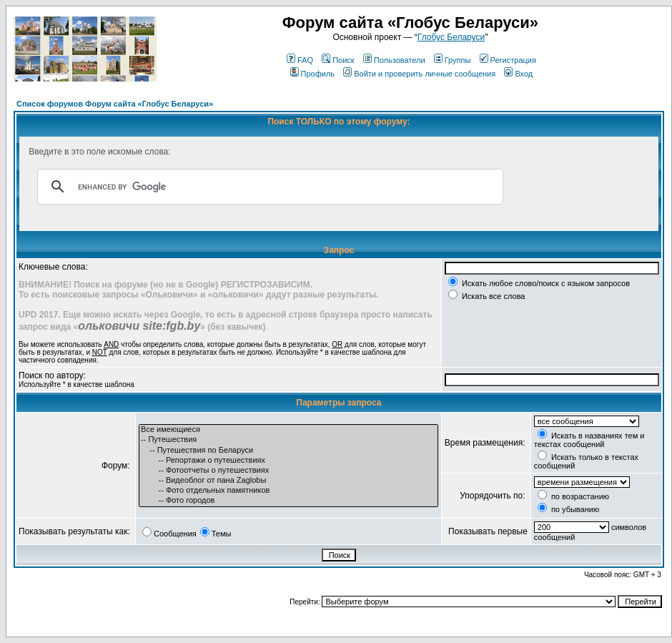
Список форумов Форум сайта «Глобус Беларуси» (115, 104)
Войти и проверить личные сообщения (419, 74)
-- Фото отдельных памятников (288, 491)
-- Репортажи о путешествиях (288, 461)
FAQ (300, 60)
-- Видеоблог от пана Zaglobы (288, 481)
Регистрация (508, 60)
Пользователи (394, 60)
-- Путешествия (288, 440)
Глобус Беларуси (451, 37)
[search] (268, 187)
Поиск (338, 60)
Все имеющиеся (288, 430)
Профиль (313, 74)
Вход (518, 74)
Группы (453, 60)
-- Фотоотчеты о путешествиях (288, 471)
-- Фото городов (288, 501)
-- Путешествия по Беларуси (288, 451)
